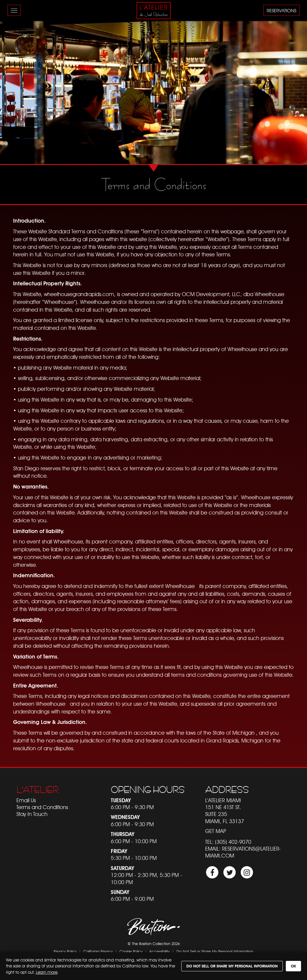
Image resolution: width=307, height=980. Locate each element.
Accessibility (159, 951)
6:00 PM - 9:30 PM (132, 807)
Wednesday (125, 817)
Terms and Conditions (42, 807)
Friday (119, 851)
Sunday (120, 892)
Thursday (123, 834)
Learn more (47, 972)
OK (293, 966)
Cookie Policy (131, 951)
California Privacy (98, 951)
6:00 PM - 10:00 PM (134, 841)
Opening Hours (148, 790)
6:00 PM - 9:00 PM (132, 899)
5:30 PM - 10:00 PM (134, 858)
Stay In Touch (32, 814)
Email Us (26, 800)
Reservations (281, 11)
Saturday (122, 868)
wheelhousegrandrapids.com (79, 294)
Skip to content (21, 28)
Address (227, 790)
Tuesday (121, 800)
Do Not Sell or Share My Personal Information (215, 951)
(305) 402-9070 (233, 842)
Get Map (216, 831)
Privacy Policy (65, 951)
